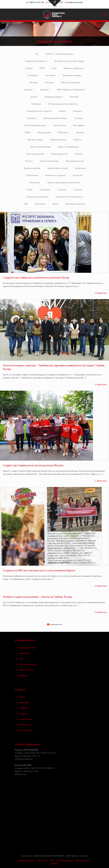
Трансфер (24, 702)
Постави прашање (28, 664)
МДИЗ (28, 132)
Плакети (79, 154)
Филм (56, 204)
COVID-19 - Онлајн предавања (59, 54)
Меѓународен (44, 132)
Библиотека (25, 725)
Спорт (30, 189)
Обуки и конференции (68, 147)
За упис (34, 97)
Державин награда (72, 75)
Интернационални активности (63, 104)
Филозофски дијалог (75, 204)
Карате (62, 111)
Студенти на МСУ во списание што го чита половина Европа (39, 570)
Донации (49, 82)
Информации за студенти (39, 111)
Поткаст (29, 161)
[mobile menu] (105, 14)
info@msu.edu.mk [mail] (75, 2)
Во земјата (33, 75)
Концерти (31, 118)
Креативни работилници (55, 118)
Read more (102, 293)
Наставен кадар (35, 140)
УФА (26, 204)
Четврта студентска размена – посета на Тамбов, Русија (37, 597)
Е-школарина (26, 719)
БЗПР (42, 68)
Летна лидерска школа (35, 125)
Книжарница (26, 730)
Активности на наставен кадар (69, 61)
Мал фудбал (79, 125)
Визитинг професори (74, 68)
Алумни (29, 68)
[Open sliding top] (54, 3)
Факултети (24, 653)
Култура (78, 118)
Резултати (78, 175)
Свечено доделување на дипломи (63, 182)
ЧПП (21, 659)
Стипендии (45, 189)
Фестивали (40, 204)
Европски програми (70, 82)
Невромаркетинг (58, 140)
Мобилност (64, 132)
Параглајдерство (59, 154)
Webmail (23, 675)
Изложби (74, 97)
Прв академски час (75, 161)
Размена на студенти (55, 175)
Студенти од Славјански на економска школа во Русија (36, 277)
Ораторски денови (35, 154)
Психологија (32, 175)
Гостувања (50, 75)
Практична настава (49, 161)
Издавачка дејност (54, 97)
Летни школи (60, 125)
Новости (78, 140)
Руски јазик (35, 182)
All (37, 54)
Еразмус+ (29, 90)
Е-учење (23, 713)
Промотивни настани (58, 168)
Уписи (22, 697)
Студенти (62, 189)
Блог (54, 68)
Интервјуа (36, 104)
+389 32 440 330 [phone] (36, 2)
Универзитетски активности (69, 197)
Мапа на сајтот (26, 670)
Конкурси (77, 111)
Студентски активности (37, 197)
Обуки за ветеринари (40, 147)
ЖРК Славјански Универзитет (71, 90)
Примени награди (32, 168)
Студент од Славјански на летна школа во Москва (33, 465)
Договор (33, 82)
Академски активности (36, 61)
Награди (80, 132)
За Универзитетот (28, 648)
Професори (80, 168)
